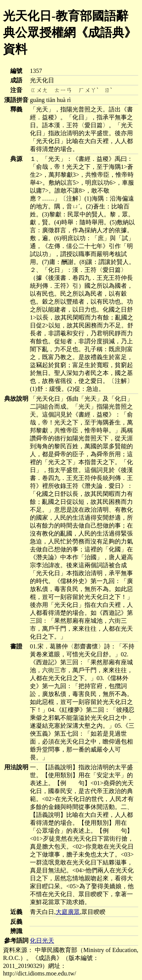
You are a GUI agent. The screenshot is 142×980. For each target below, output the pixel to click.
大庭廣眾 (68, 912)
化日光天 (42, 941)
